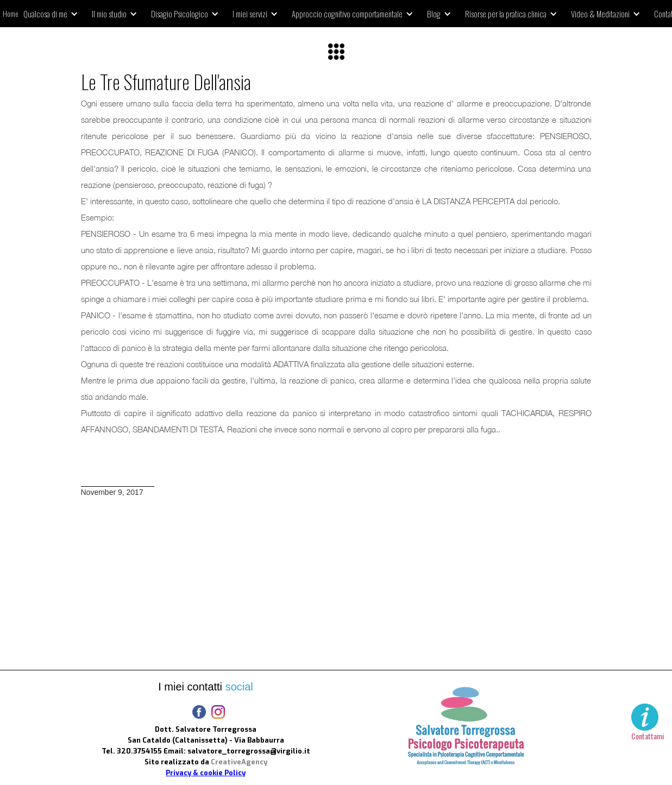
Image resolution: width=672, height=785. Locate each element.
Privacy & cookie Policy (206, 773)
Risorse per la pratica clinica (506, 14)
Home (10, 13)
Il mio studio (109, 14)
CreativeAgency (239, 762)
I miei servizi (250, 14)
